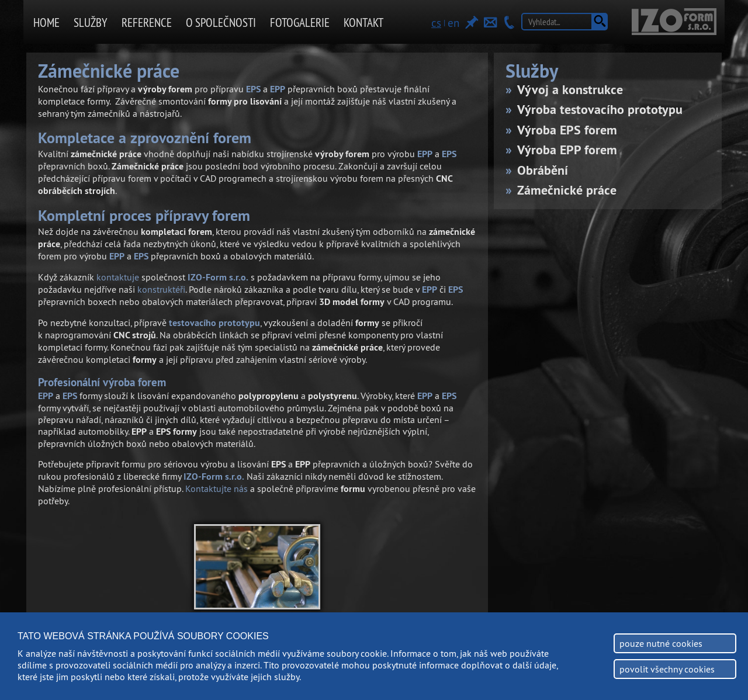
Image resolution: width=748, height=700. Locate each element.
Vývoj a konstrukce (570, 89)
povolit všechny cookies (667, 669)
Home (46, 22)
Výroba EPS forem (567, 130)
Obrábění (543, 170)
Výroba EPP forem (567, 150)
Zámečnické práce (567, 190)
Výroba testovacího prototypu (600, 109)
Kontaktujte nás (217, 488)
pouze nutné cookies (661, 643)
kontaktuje (118, 277)
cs (436, 23)
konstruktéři (161, 289)
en (453, 23)
